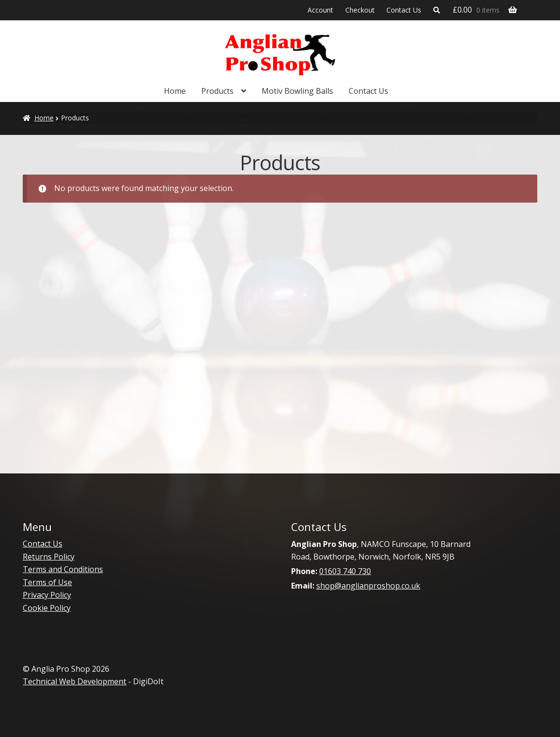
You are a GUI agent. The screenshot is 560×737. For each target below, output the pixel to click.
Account (320, 10)
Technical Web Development (74, 681)
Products (217, 91)
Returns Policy (49, 557)
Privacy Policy (47, 595)
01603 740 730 (345, 571)
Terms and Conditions (63, 569)
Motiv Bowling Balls (297, 91)
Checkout (360, 10)
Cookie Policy (47, 608)
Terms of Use (47, 582)
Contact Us (404, 10)
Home (175, 91)
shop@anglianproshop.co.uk (368, 586)
